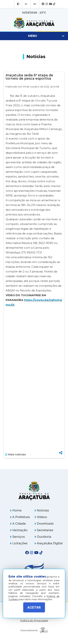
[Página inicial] (34, 491)
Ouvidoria (43, 537)
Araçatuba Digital (49, 543)
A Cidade (18, 524)
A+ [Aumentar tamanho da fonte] (35, 4)
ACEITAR (34, 607)
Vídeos (41, 517)
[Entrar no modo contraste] (19, 4)
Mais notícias (16, 454)
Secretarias (44, 530)
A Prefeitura (20, 517)
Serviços (17, 537)
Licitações (19, 543)
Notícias (42, 510)
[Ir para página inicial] (34, 23)
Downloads (44, 524)
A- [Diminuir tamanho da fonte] (27, 4)
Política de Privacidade (34, 621)
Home (16, 510)
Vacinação (19, 530)
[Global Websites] (34, 629)
